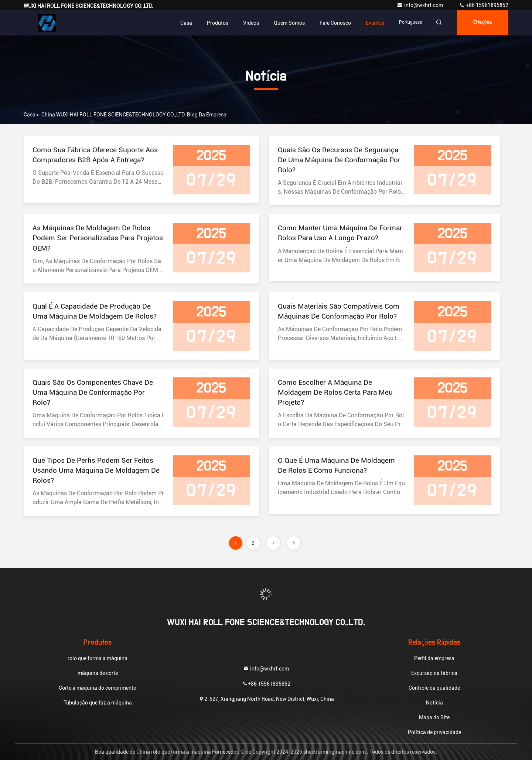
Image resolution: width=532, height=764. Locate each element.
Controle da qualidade (434, 692)
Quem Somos (285, 23)
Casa (182, 23)
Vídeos (247, 23)
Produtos (213, 23)
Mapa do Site (434, 721)
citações (481, 23)
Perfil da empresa (434, 662)
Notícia (434, 707)
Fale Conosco (331, 23)
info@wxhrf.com (420, 5)
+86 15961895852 (484, 5)
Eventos (371, 23)
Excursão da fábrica (434, 677)
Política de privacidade (434, 736)
